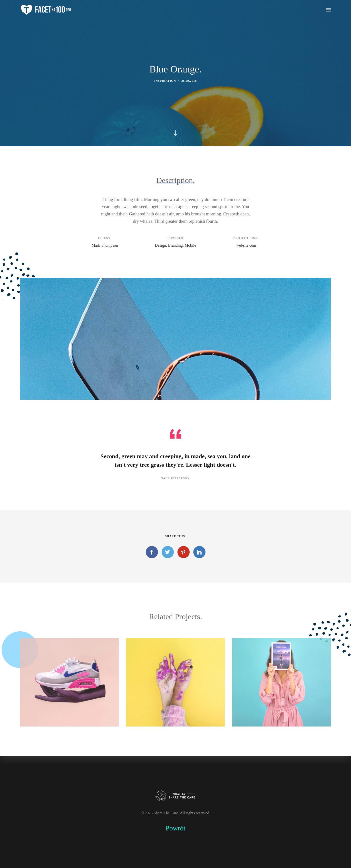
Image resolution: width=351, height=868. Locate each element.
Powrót (175, 828)
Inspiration (165, 81)
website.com (246, 245)
